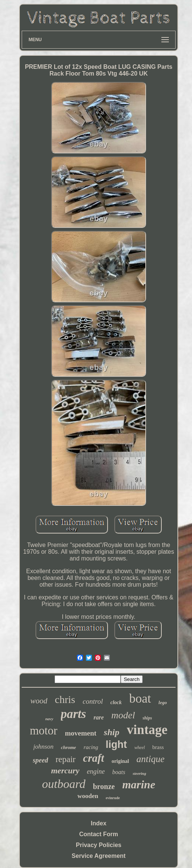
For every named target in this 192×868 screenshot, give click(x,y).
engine (96, 771)
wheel (140, 748)
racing (91, 747)
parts (74, 714)
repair (66, 759)
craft (93, 758)
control (93, 701)
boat (140, 698)
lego (162, 702)
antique (150, 759)
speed (41, 760)
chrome (68, 747)
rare (99, 717)
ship (112, 732)
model (123, 715)
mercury (65, 771)
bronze (104, 786)
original (120, 761)
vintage (147, 730)
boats (119, 772)
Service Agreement (99, 856)
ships (147, 718)
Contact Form (99, 834)
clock (116, 702)
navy (49, 719)
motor (44, 731)
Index (99, 823)
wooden (88, 796)
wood (39, 701)
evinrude (113, 798)
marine (139, 784)
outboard (64, 784)
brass (158, 747)
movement (81, 733)
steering (139, 773)
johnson (43, 747)
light (116, 745)
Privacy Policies (99, 845)
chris (65, 699)
